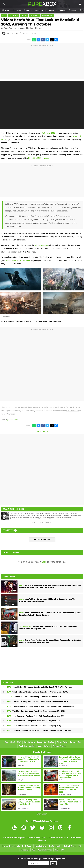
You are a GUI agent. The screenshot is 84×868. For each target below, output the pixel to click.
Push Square (27, 846)
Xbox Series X (13, 15)
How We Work (29, 742)
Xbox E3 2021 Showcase (39, 158)
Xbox (4, 15)
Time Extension (41, 846)
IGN (79, 846)
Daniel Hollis (13, 33)
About (13, 742)
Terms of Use (75, 742)
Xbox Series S (35, 15)
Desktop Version (59, 746)
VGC (33, 850)
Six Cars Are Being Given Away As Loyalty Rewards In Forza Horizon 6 (37, 702)
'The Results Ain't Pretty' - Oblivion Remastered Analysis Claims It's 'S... (37, 692)
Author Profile (37, 522)
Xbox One (24, 15)
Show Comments (42, 540)
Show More (42, 814)
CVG (56, 850)
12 (14, 605)
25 (47, 431)
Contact (51, 742)
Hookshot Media (14, 838)
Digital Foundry (55, 846)
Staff (19, 742)
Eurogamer (25, 850)
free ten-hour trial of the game (18, 260)
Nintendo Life (15, 846)
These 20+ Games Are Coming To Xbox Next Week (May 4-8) (35, 697)
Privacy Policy (62, 742)
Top (6, 742)
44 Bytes (52, 838)
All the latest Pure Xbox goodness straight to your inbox (42, 859)
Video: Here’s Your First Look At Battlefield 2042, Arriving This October (40, 22)
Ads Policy (23, 746)
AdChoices (60, 838)
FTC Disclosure (72, 411)
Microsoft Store (41, 245)
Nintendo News (70, 846)
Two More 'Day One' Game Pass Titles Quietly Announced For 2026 (36, 711)
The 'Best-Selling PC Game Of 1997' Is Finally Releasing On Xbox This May (39, 730)
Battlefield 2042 (48, 15)
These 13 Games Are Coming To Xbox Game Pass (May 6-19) (34, 726)
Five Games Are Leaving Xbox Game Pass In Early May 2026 (33, 721)
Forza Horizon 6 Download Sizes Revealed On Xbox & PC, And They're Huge (39, 687)
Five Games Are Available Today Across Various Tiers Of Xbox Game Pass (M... (41, 706)
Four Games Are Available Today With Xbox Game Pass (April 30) (35, 716)
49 (14, 632)
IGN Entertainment (34, 838)
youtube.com (12, 420)
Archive (32, 746)
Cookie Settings (44, 746)
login (44, 562)
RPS (62, 850)
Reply (48, 522)
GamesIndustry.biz (45, 850)
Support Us (41, 742)
